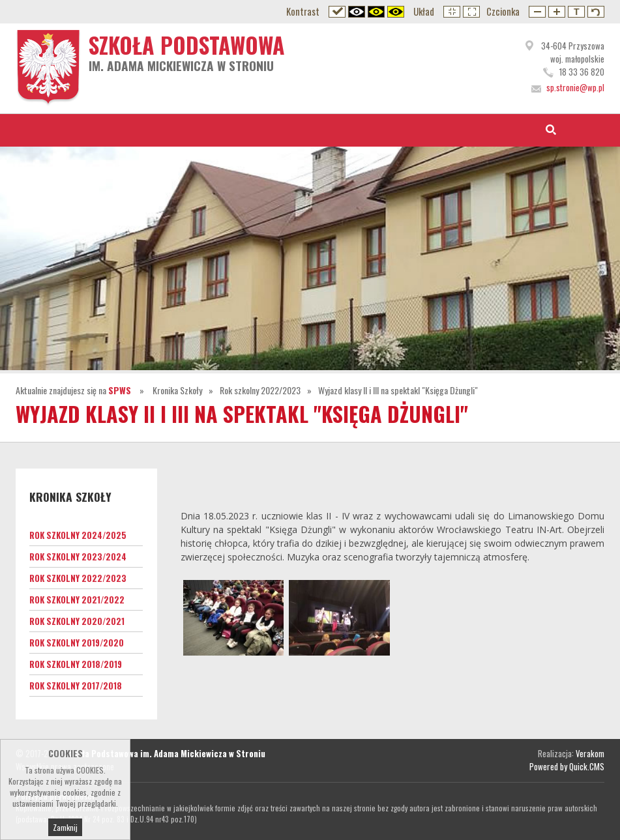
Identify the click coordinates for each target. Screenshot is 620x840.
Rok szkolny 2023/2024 (78, 557)
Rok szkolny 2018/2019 (76, 664)
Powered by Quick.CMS (567, 766)
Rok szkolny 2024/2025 (78, 535)
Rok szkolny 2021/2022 (77, 600)
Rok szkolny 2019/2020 (77, 643)
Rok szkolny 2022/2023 (260, 390)
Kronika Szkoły (177, 390)
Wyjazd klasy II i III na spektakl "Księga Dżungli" (398, 390)
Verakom (590, 753)
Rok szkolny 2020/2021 (77, 621)
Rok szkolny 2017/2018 (76, 686)
